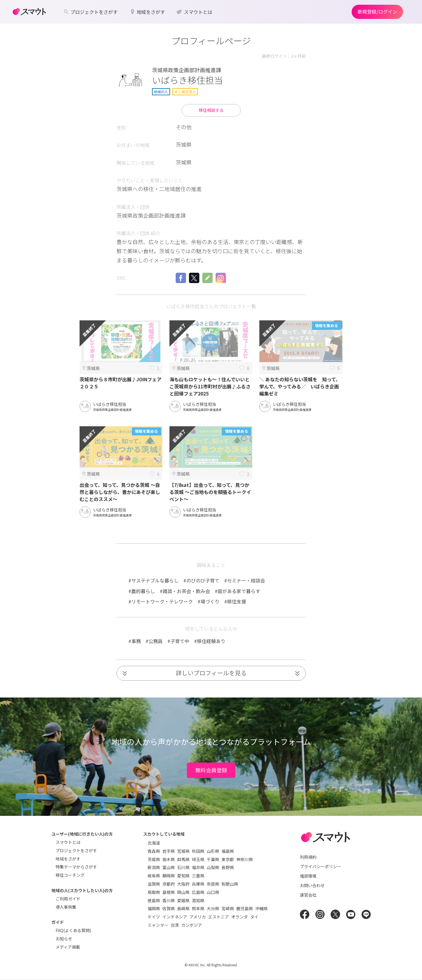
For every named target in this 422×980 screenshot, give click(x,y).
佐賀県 (169, 908)
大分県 (213, 908)
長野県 (228, 867)
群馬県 (183, 859)
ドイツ (154, 917)
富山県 (169, 867)
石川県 (183, 867)
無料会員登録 (211, 770)
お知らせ (64, 939)
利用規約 (308, 857)
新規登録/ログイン (377, 12)
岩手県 (169, 851)
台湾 (175, 925)
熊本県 (198, 908)
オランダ (240, 917)
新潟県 (154, 867)
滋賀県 (154, 884)
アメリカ (198, 917)
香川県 (169, 900)
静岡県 (169, 876)
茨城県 (154, 859)
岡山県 (183, 892)
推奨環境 (308, 876)
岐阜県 (154, 876)
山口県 (213, 892)
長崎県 (183, 908)
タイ (254, 917)
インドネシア (175, 917)
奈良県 (213, 884)
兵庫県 (198, 884)
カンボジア (192, 925)
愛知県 (183, 876)
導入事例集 (66, 907)
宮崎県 (228, 908)
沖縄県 (261, 908)
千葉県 (213, 859)
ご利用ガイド (68, 899)
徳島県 (154, 900)
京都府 (169, 884)
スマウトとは (68, 842)
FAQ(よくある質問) (73, 930)
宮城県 (183, 851)
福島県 (228, 851)
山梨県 (213, 867)
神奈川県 (245, 859)
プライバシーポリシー (321, 866)
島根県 (169, 892)
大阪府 (183, 884)
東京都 (228, 859)
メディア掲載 (68, 947)
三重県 (198, 876)
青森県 (154, 851)
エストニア (219, 917)
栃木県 (169, 859)
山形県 (213, 851)
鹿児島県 (245, 908)
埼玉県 (198, 859)
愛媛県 (183, 900)
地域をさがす (68, 859)
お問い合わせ (312, 885)
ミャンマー (158, 925)
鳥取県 (154, 892)
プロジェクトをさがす (76, 850)
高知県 (198, 900)
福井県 (198, 867)
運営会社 (308, 895)
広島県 (198, 892)
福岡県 (154, 908)
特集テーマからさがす (76, 867)
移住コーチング (70, 875)
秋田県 (198, 851)
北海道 (154, 843)
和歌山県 (230, 884)
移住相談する (211, 110)
